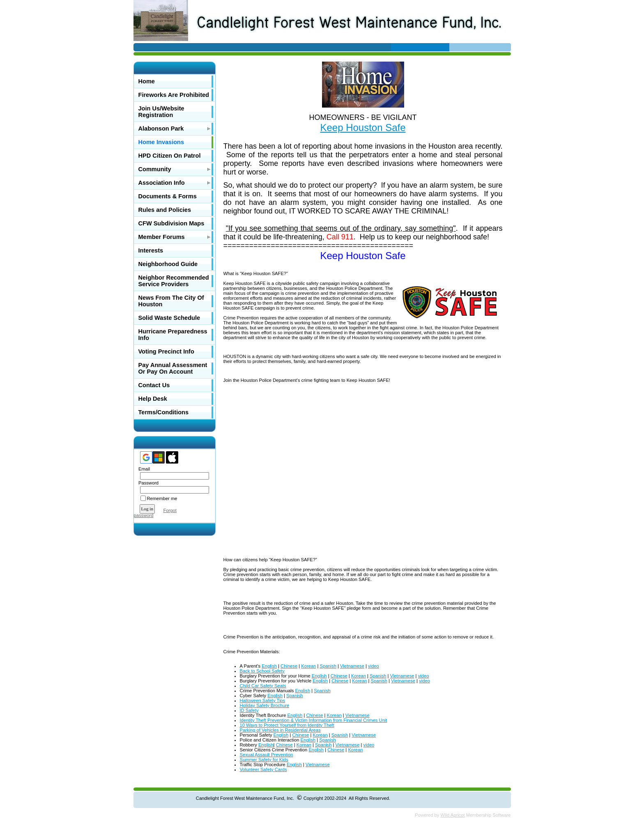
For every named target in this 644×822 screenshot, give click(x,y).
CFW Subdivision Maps (171, 223)
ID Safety (249, 710)
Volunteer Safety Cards (263, 769)
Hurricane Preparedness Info (173, 335)
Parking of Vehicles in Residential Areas (280, 730)
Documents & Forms (168, 196)
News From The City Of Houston (171, 301)
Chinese (289, 666)
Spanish (328, 666)
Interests (151, 250)
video (374, 666)
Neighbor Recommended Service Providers (174, 281)
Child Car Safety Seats (263, 686)
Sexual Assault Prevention (267, 755)
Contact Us (154, 385)
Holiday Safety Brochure (265, 705)
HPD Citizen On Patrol (170, 156)
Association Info (162, 183)
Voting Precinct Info (166, 351)
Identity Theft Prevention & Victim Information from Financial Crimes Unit (314, 720)
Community (155, 169)
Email (143, 469)
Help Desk (153, 399)
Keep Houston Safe (363, 127)
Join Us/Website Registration (161, 112)
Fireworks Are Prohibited (174, 95)
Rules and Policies (165, 210)
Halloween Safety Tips (263, 700)
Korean (308, 666)
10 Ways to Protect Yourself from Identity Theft (287, 725)
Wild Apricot (453, 815)
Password (147, 483)
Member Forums (162, 237)
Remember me (162, 498)
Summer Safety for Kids (264, 760)
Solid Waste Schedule (169, 318)
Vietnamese (352, 666)
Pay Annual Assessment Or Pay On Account (173, 368)
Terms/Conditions (164, 412)
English (269, 666)
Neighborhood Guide (168, 264)
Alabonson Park (161, 129)
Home (147, 81)
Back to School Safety (262, 671)
